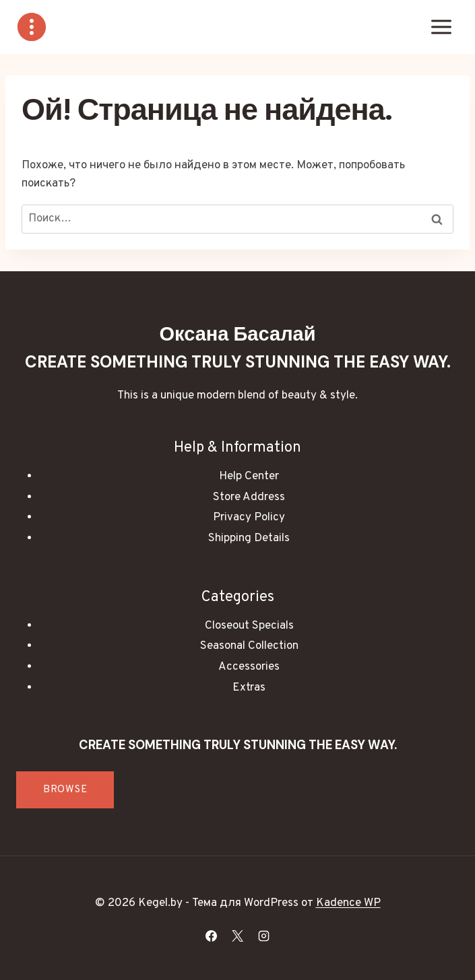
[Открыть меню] (441, 27)
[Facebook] (211, 936)
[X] (238, 936)
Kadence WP (348, 903)
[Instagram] (264, 936)
